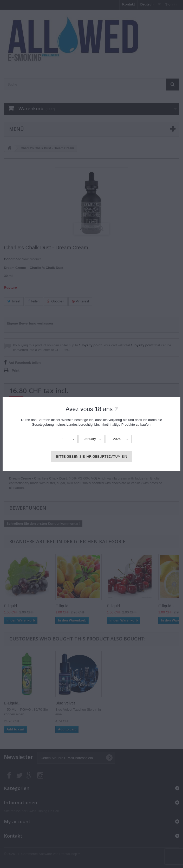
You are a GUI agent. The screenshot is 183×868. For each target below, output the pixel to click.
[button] (65, 439)
